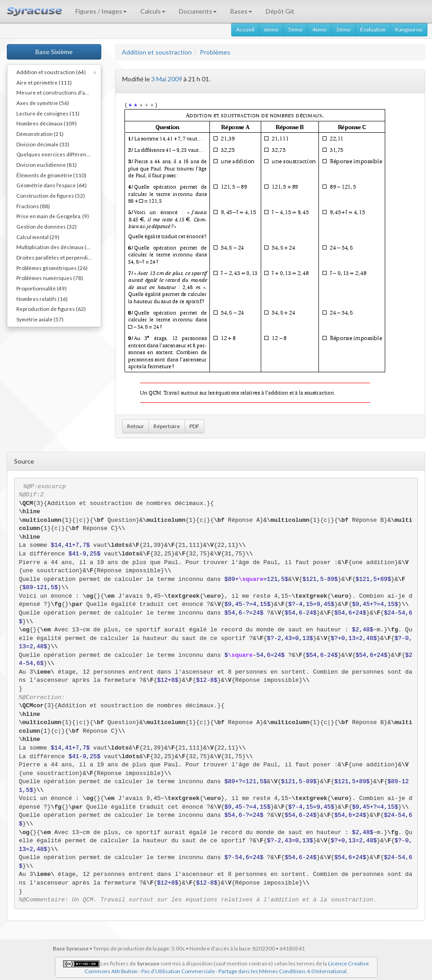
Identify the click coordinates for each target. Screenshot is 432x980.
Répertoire (167, 426)
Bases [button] (241, 11)
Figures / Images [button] (101, 11)
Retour (136, 426)
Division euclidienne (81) (47, 165)
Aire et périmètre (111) (44, 82)
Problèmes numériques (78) (50, 278)
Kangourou (409, 29)
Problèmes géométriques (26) (52, 268)
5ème (295, 29)
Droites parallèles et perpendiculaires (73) (59, 257)
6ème (271, 29)
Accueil (245, 29)
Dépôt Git (280, 11)
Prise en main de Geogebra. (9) (53, 216)
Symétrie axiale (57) (40, 319)
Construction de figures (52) (51, 195)
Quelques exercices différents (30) (59, 154)
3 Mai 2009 (167, 79)
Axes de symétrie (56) (43, 103)
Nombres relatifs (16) (42, 299)
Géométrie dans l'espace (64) (52, 185)
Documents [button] (198, 11)
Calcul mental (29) (38, 237)
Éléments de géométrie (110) (51, 175)
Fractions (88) (33, 206)
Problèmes (215, 52)
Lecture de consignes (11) (48, 113)
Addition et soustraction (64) (51, 72)
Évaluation (373, 29)
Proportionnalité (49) (42, 288)
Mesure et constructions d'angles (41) (59, 92)
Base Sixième (54, 52)
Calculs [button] (153, 11)
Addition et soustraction (157, 52)
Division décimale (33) (43, 144)
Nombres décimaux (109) (47, 123)
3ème (343, 29)
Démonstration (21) (40, 134)
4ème (319, 29)
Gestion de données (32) (47, 226)
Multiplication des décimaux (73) (55, 247)
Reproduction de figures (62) (51, 309)
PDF (194, 426)
